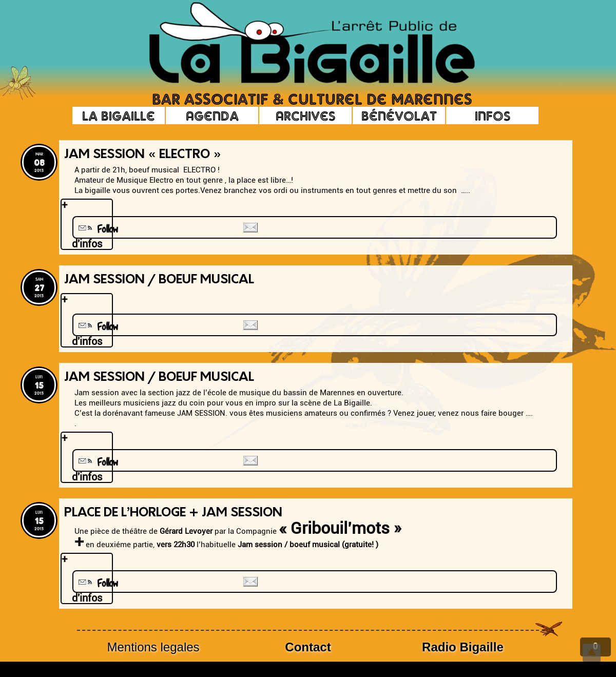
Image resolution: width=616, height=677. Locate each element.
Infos (493, 115)
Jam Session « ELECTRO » (143, 155)
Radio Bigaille (463, 647)
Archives (305, 115)
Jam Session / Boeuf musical (159, 280)
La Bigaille (119, 115)
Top (592, 653)
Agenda (212, 115)
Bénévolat (399, 115)
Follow (97, 229)
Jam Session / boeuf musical (159, 378)
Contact (308, 647)
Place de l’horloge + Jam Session (173, 513)
